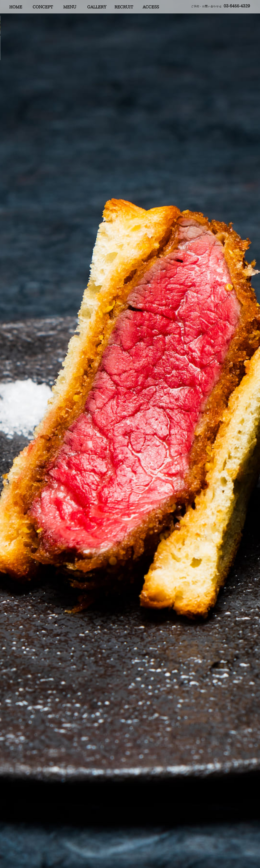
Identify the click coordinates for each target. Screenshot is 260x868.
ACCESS (151, 7)
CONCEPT (43, 7)
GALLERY (97, 7)
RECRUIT (124, 7)
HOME (16, 7)
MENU (70, 7)
